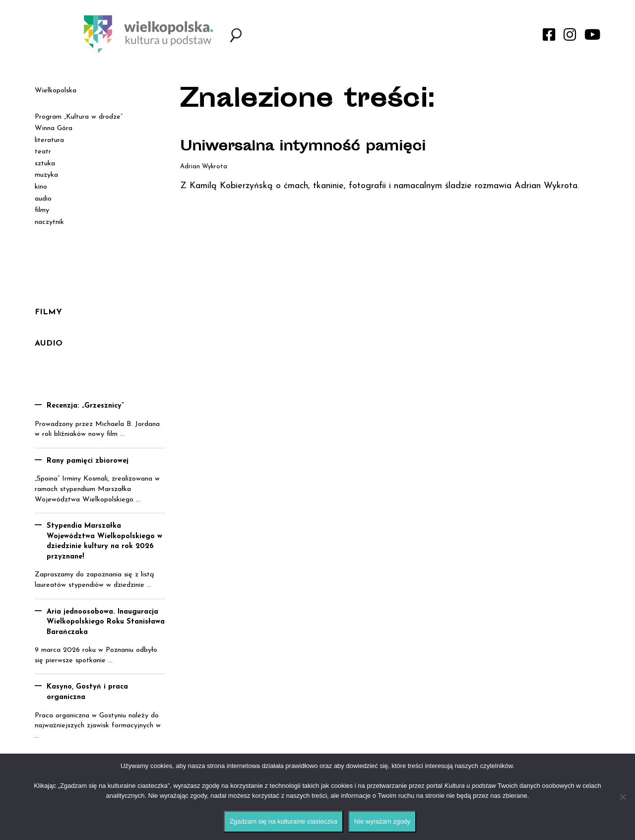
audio (43, 199)
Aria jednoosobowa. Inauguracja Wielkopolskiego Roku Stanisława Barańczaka (106, 622)
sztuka (45, 164)
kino (41, 187)
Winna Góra (54, 128)
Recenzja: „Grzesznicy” (85, 406)
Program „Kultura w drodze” (79, 117)
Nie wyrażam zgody (382, 821)
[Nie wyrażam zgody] (623, 797)
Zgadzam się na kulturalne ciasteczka (284, 821)
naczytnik (49, 222)
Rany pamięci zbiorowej (88, 461)
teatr (43, 152)
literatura (49, 140)
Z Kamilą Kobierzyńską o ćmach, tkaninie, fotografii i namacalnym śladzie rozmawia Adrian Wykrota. (380, 186)
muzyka (46, 175)
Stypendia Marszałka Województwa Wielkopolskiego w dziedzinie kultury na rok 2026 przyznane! (104, 541)
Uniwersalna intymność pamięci (303, 147)
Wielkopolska (56, 91)
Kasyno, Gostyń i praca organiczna (87, 692)
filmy (42, 210)
